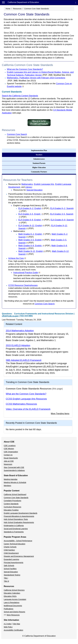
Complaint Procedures (13, 501)
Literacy (29, 187)
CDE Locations (10, 446)
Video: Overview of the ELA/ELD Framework (28, 409)
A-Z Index (8, 624)
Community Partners (39, 172)
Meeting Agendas (11, 479)
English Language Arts (44, 184)
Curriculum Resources (12, 507)
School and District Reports (14, 612)
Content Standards (11, 504)
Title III (6, 581)
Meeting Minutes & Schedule (15, 482)
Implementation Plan (39, 150)
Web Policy (8, 627)
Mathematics (27, 184)
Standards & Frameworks (14, 532)
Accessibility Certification (13, 630)
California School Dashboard (15, 494)
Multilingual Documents (13, 606)
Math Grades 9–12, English (35, 251)
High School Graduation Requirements (19, 522)
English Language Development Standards (21, 513)
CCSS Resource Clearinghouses (23, 285)
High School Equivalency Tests (16, 519)
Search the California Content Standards (20, 96)
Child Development (11, 553)
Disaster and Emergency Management (19, 556)
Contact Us (8, 455)
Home (8, 9)
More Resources (13, 615)
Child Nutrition (9, 550)
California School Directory (14, 590)
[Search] (76, 3)
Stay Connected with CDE (14, 467)
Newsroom (8, 464)
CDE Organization (11, 452)
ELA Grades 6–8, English (34, 220)
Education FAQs (10, 596)
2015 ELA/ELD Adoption (18, 345)
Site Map (17, 624)
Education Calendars (12, 593)
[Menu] (3, 2)
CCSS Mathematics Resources (21, 404)
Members (7, 486)
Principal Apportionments (14, 563)
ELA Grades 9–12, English (34, 226)
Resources (17, 9)
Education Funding (11, 510)
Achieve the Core (17, 258)
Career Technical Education (15, 544)
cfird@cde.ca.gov (10, 316)
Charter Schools (10, 547)
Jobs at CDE (9, 461)
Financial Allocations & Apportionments (19, 516)
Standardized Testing (12, 575)
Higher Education (39, 168)
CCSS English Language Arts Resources (26, 399)
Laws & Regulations (12, 603)
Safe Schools (9, 566)
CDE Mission (9, 449)
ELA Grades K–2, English (34, 208)
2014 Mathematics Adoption (20, 331)
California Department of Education (23, 2)
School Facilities (10, 569)
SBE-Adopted (24, 360)
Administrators (39, 159)
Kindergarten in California (14, 526)
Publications (9, 609)
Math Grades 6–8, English (34, 246)
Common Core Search (17, 134)
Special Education (34, 190)
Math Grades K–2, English (34, 234)
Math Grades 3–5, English (34, 240)
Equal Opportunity (11, 458)
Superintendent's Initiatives (14, 470)
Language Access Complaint (15, 599)
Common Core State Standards (16, 498)
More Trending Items (60, 414)
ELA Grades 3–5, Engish (34, 214)
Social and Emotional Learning (16, 529)
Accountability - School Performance (18, 541)
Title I (6, 578)
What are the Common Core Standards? (25, 69)
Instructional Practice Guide (27, 273)
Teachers (39, 155)
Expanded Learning (11, 559)
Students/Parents (39, 163)
